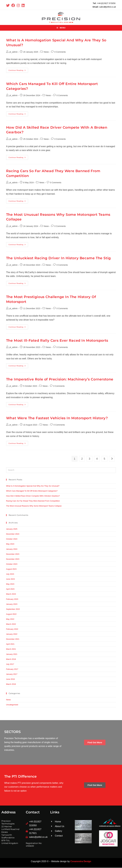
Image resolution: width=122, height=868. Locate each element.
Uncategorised (12, 705)
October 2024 (12, 539)
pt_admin (14, 52)
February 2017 (12, 669)
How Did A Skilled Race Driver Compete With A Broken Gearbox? (33, 496)
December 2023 (13, 554)
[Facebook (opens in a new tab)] (13, 5)
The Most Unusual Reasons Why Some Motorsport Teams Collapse (34, 506)
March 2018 (11, 659)
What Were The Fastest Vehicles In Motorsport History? (57, 418)
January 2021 (12, 654)
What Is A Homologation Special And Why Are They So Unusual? (33, 486)
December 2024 (13, 534)
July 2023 (10, 574)
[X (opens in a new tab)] (8, 5)
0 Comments (60, 52)
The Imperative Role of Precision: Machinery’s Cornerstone (60, 380)
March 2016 (11, 684)
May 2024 (10, 544)
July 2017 (10, 664)
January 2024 (12, 549)
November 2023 (13, 559)
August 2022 (11, 614)
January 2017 (12, 674)
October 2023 (12, 564)
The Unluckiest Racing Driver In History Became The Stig (59, 258)
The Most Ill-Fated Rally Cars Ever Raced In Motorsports (57, 341)
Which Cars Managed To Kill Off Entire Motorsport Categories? (32, 491)
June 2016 (10, 679)
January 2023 (12, 604)
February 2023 (12, 599)
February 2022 (12, 629)
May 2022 (10, 619)
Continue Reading (18, 70)
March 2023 (11, 594)
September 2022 (13, 609)
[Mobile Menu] (61, 28)
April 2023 (10, 589)
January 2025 (12, 529)
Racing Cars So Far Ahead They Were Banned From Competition (33, 501)
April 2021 (10, 644)
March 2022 (11, 624)
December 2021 (13, 639)
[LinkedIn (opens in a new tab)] (23, 5)
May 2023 (10, 584)
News (46, 52)
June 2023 (10, 579)
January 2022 (12, 634)
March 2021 (11, 649)
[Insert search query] (61, 470)
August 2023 (11, 569)
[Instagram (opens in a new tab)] (18, 5)
